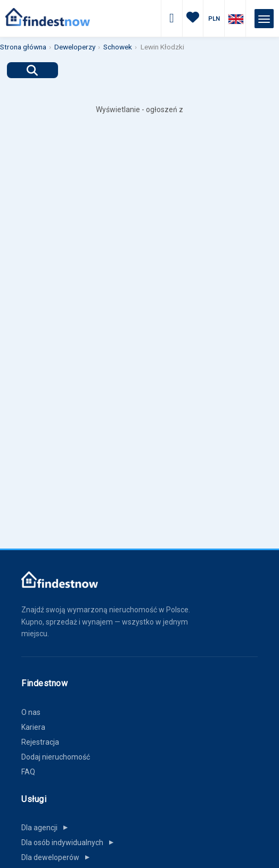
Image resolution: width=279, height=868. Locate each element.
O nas (31, 712)
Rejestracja (40, 742)
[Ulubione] (193, 19)
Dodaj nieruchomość (56, 757)
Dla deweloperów (58, 857)
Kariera (33, 727)
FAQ (28, 772)
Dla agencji (47, 828)
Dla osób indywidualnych (70, 842)
